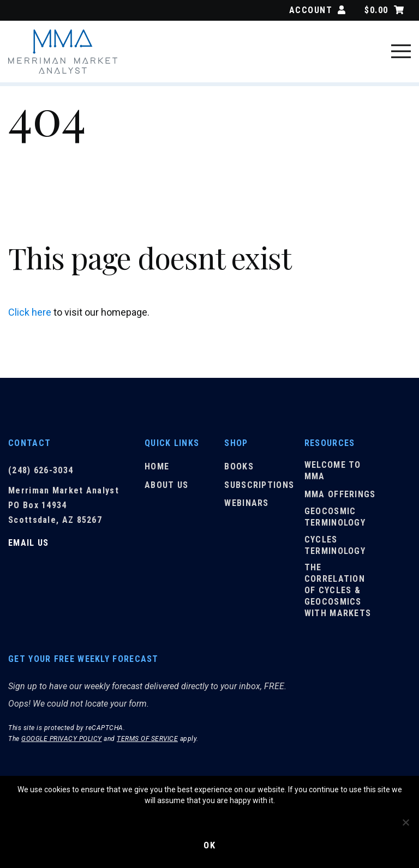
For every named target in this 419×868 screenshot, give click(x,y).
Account (318, 10)
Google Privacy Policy (62, 742)
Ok (209, 845)
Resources (330, 443)
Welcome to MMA (333, 474)
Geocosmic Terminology (335, 520)
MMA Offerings (340, 498)
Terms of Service (147, 742)
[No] (405, 822)
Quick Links (172, 443)
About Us (166, 488)
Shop (236, 443)
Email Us (28, 543)
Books (239, 470)
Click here (30, 312)
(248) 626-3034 (41, 470)
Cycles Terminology (335, 548)
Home (157, 470)
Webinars (246, 506)
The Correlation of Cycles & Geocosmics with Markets (338, 593)
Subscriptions (259, 488)
